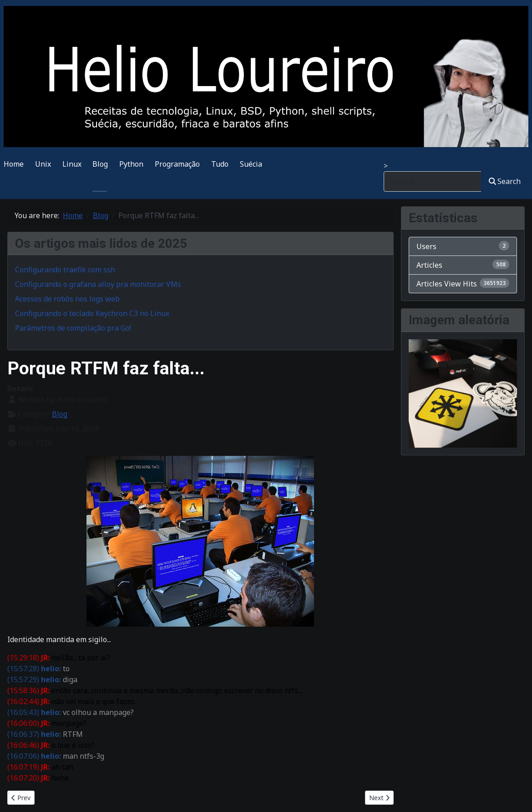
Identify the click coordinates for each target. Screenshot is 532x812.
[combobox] (433, 181)
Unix (43, 164)
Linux (72, 164)
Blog (100, 164)
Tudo (220, 164)
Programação (177, 164)
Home (14, 164)
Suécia (251, 164)
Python (131, 164)
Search (505, 181)
